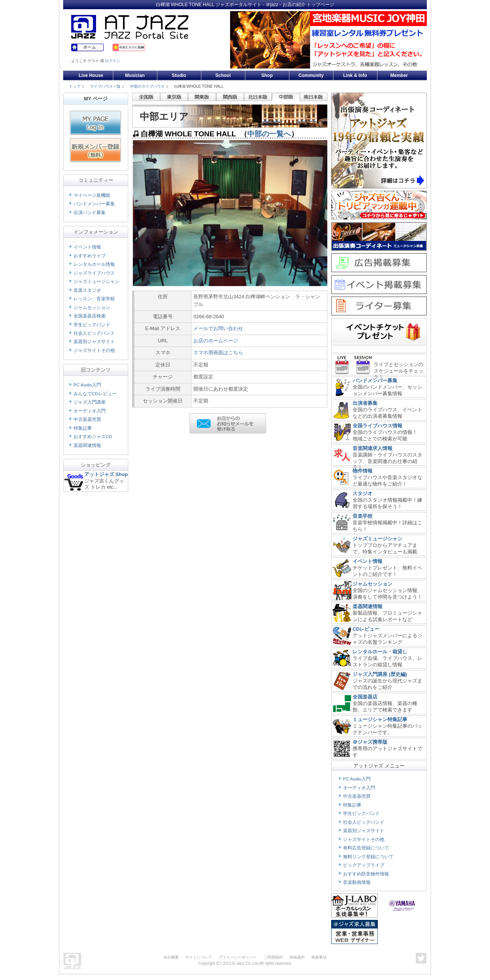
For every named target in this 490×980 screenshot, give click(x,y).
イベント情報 (87, 247)
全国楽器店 (365, 697)
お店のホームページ (216, 341)
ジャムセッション (92, 308)
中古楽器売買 (87, 419)
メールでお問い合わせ (218, 328)
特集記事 (83, 428)
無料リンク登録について (368, 857)
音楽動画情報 (357, 882)
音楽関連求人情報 (372, 448)
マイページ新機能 (92, 195)
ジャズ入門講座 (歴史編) (380, 674)
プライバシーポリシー (238, 957)
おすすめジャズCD (93, 437)
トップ (75, 86)
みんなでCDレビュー (95, 394)
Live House (91, 75)
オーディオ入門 (90, 411)
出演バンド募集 (90, 213)
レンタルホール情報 (94, 264)
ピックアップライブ (364, 865)
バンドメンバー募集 (94, 204)
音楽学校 (363, 516)
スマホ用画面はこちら (218, 353)
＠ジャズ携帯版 (370, 742)
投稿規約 (297, 957)
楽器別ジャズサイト (94, 342)
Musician (135, 75)
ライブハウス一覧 (105, 86)
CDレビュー (366, 629)
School (223, 75)
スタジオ (363, 493)
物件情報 (363, 471)
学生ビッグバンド (92, 325)
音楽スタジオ (87, 290)
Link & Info (355, 75)
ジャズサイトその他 (94, 350)
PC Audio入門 (87, 385)
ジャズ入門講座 (90, 402)
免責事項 (319, 957)
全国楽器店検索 (90, 316)
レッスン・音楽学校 (94, 299)
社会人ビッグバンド (94, 333)
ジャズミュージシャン (96, 281)
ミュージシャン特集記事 (380, 719)
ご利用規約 (273, 957)
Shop (267, 75)
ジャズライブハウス (94, 273)
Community (311, 75)
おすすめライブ (90, 256)
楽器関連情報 (87, 445)
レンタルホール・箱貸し (380, 652)
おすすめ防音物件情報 (366, 874)
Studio (179, 75)
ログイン (113, 61)
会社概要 (171, 957)
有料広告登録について (366, 848)
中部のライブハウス (147, 86)
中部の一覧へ (269, 134)
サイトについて (199, 957)
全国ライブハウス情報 (377, 426)
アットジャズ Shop (106, 474)
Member (399, 75)
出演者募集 (365, 403)
